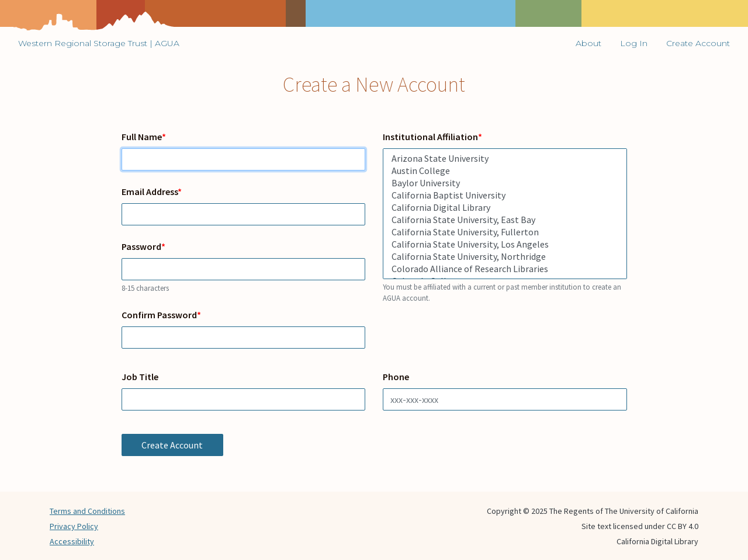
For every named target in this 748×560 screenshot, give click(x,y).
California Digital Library (505, 208)
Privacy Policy (74, 526)
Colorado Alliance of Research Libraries (505, 269)
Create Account (698, 43)
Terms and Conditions (87, 511)
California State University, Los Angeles (505, 244)
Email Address (150, 192)
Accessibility (72, 541)
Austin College (505, 171)
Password (141, 246)
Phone (396, 377)
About (588, 43)
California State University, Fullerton (505, 232)
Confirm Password (159, 315)
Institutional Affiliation (430, 137)
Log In (634, 43)
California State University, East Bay (505, 220)
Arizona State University (505, 159)
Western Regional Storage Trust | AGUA (99, 43)
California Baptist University (505, 195)
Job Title (140, 377)
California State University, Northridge (505, 257)
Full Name (142, 137)
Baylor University (505, 183)
